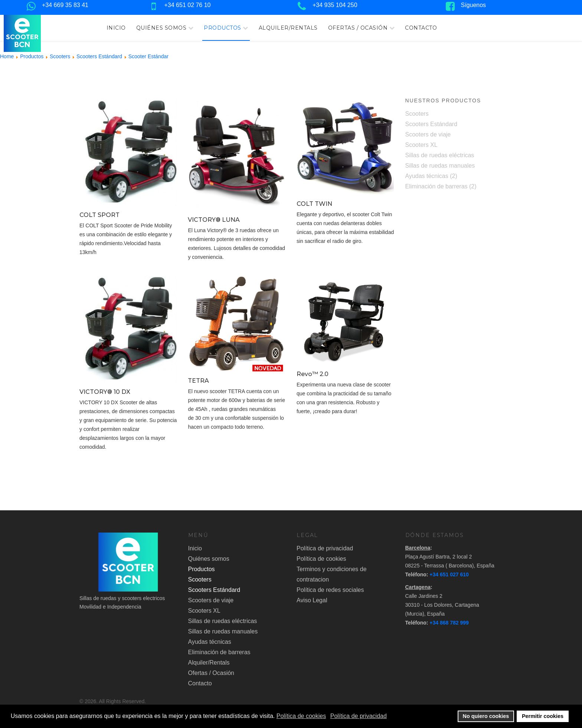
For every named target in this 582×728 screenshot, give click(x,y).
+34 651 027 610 (449, 574)
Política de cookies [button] (301, 716)
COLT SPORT (99, 215)
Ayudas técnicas (210, 642)
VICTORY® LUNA (214, 220)
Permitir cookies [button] (543, 716)
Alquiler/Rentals (288, 28)
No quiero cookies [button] (486, 716)
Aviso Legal (312, 600)
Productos (223, 28)
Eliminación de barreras (219, 652)
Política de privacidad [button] (359, 716)
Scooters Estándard (431, 124)
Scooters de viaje (428, 134)
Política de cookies (321, 559)
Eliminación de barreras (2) (441, 186)
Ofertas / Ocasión (358, 28)
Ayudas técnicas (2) (431, 176)
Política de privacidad (325, 548)
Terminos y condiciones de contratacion (332, 574)
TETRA (198, 381)
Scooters (417, 114)
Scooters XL (421, 145)
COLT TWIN (314, 204)
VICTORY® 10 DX (105, 392)
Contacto (421, 28)
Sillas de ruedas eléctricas (440, 155)
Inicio (116, 28)
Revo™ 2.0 (313, 374)
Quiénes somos (161, 28)
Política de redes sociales (330, 590)
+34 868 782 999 (449, 623)
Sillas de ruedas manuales (440, 166)
